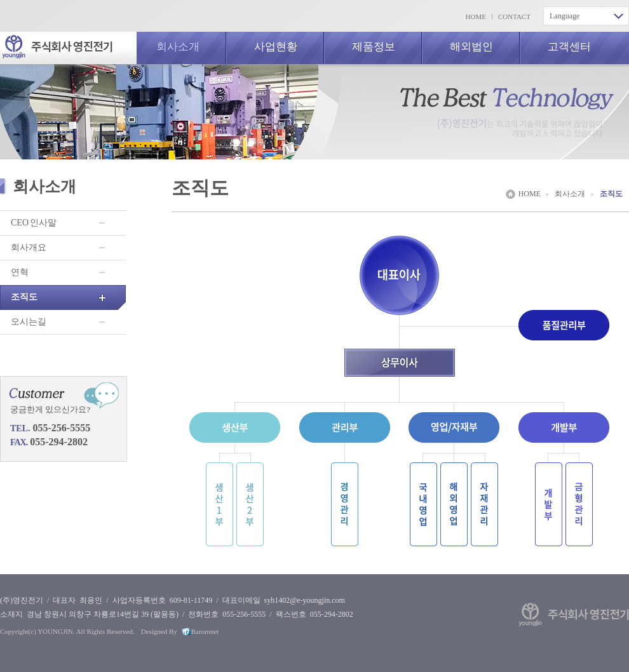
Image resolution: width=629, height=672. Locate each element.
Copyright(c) (18, 631)
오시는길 (29, 322)
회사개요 (29, 247)
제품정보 (374, 47)
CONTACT (514, 17)
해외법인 (471, 47)
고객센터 (569, 47)
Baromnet (205, 631)
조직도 (24, 297)
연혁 (20, 272)
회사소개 (178, 47)
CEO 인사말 (34, 223)
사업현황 (276, 47)
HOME (476, 17)
